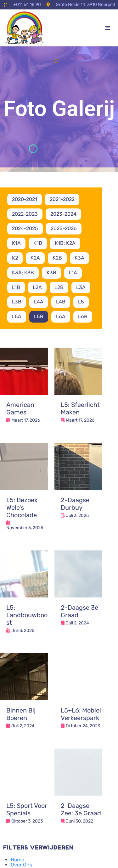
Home (17, 860)
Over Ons (21, 865)
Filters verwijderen (38, 847)
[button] (108, 28)
